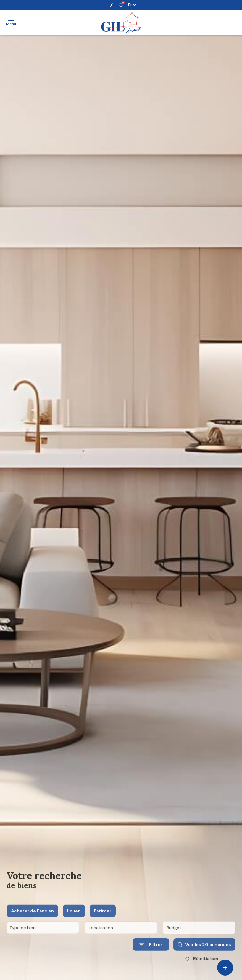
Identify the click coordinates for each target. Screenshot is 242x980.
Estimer (103, 919)
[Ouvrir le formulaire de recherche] (151, 952)
